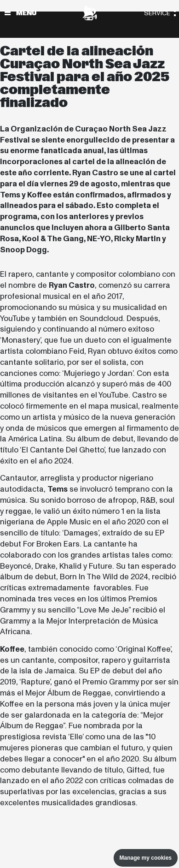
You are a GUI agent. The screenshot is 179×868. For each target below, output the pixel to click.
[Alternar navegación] (8, 13)
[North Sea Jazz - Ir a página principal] (90, 13)
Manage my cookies (146, 858)
